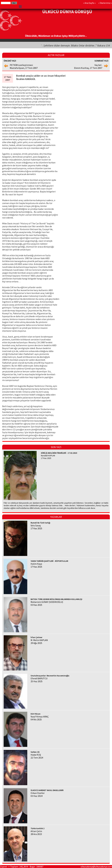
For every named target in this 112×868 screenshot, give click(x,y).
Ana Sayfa (89, 3)
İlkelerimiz (105, 3)
